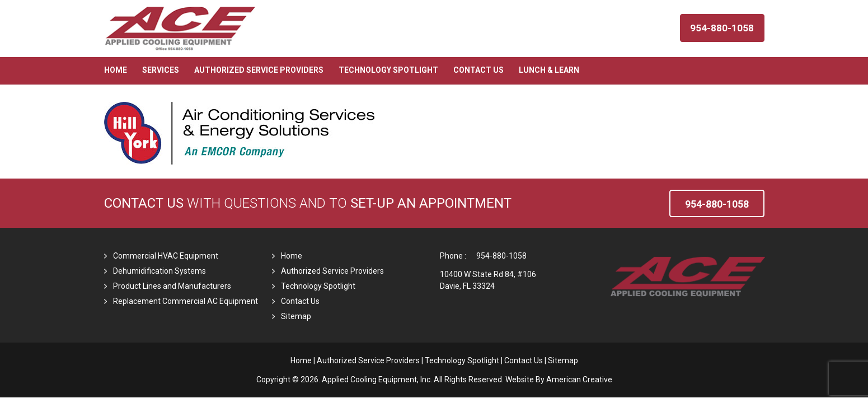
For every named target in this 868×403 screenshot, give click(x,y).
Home (292, 256)
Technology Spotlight (318, 286)
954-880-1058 (501, 256)
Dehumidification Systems (159, 271)
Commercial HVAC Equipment (166, 256)
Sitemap (296, 316)
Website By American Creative (559, 379)
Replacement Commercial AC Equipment (186, 301)
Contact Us (144, 203)
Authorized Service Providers (332, 271)
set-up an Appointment (431, 203)
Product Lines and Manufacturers (172, 286)
